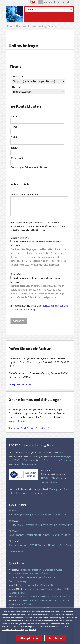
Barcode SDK (47, 585)
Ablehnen (55, 638)
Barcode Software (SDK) (43, 573)
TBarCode (57, 478)
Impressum (31, 629)
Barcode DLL (22, 597)
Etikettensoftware (18, 577)
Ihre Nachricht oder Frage (25, 194)
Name (15, 116)
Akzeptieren (29, 638)
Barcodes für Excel (18, 573)
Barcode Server (18, 593)
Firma (14, 127)
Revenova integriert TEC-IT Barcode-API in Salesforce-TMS (40, 545)
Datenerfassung (28, 464)
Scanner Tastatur (24, 604)
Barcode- (61, 456)
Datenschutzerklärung (13, 629)
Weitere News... (17, 551)
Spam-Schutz (19, 274)
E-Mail (15, 137)
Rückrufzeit (17, 158)
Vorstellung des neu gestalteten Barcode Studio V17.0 (37, 515)
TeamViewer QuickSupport (21, 428)
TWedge (54, 489)
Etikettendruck (52, 460)
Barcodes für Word (53, 570)
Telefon (15, 148)
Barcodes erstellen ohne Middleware (50, 597)
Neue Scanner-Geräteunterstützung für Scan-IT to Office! (40, 535)
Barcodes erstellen (31, 570)
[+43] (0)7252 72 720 (20, 384)
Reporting (66, 460)
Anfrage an (18, 77)
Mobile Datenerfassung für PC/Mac (39, 600)
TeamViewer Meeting (46, 428)
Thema (16, 87)
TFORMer (46, 478)
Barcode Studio (49, 482)
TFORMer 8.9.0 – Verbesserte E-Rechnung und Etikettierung (40, 525)
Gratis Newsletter (20, 238)
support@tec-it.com (19, 421)
